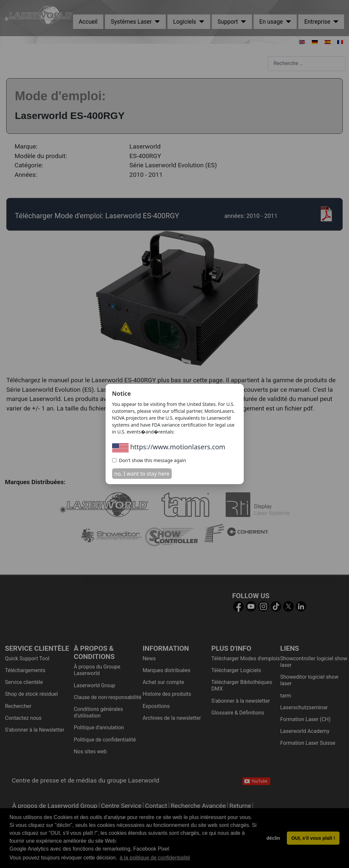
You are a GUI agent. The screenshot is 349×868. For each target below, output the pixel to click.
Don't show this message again (149, 460)
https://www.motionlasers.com (169, 447)
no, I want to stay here (142, 474)
